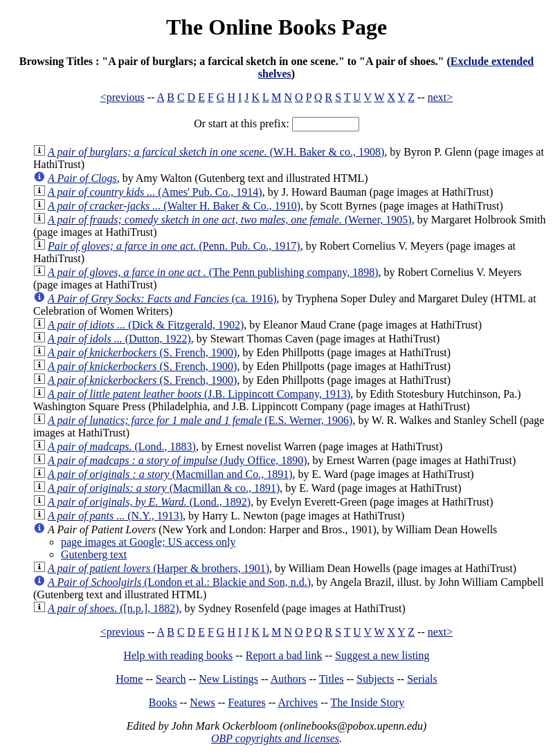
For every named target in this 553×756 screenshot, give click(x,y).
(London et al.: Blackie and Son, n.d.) (179, 582)
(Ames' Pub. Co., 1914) (155, 192)
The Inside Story (368, 702)
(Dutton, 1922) (119, 339)
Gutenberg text (94, 554)
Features (246, 702)
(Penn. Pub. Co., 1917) (174, 246)
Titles (332, 679)
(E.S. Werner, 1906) (200, 420)
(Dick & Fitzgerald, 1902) (146, 325)
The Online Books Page (276, 27)
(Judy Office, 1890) (177, 460)
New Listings (228, 679)
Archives (298, 702)
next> (441, 97)
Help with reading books (178, 655)
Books (163, 702)
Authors (289, 679)
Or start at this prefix (240, 123)
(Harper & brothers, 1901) (158, 568)
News (202, 702)
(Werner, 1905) (230, 220)
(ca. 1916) (162, 298)
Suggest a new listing (382, 655)
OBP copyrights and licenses (275, 738)
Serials (422, 679)
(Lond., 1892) (149, 502)
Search (171, 679)
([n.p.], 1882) (113, 608)
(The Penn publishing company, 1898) (213, 272)
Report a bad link (284, 655)
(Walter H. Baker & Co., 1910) (174, 206)
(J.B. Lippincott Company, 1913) (199, 394)
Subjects (375, 679)
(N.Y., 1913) (115, 516)
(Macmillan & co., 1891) (164, 488)
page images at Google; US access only (148, 542)
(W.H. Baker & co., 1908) (216, 152)
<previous (123, 97)
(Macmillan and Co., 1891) (170, 474)
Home (129, 679)
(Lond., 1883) (122, 446)
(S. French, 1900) (142, 352)
